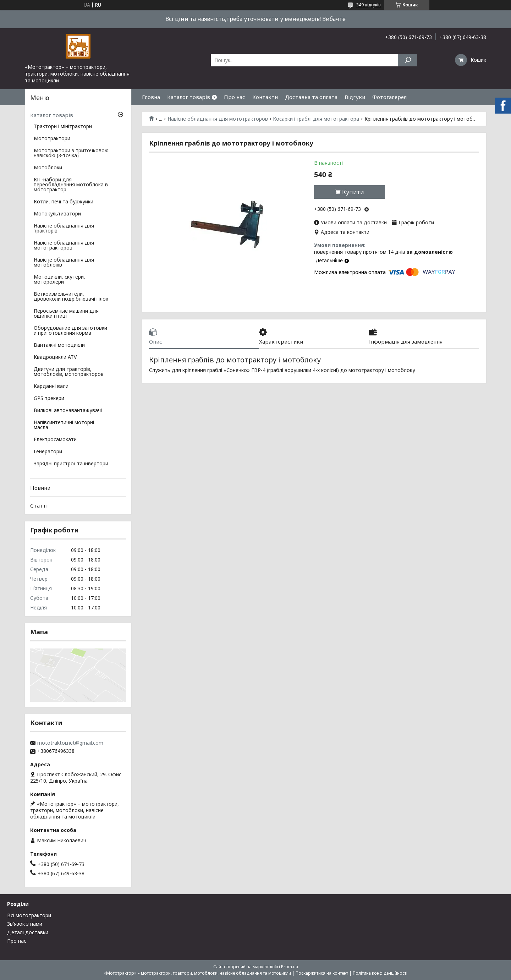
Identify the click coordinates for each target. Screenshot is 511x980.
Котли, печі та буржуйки (64, 202)
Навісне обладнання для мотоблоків (64, 263)
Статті (39, 505)
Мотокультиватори (57, 214)
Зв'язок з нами (25, 924)
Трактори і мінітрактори (63, 127)
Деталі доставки (28, 932)
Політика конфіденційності (380, 973)
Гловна (151, 97)
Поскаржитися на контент (322, 973)
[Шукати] (408, 60)
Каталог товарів (189, 97)
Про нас (235, 97)
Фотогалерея (389, 97)
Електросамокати (55, 440)
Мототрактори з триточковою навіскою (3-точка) (71, 153)
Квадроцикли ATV (55, 357)
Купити (353, 192)
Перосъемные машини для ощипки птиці (66, 314)
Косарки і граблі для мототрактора (316, 119)
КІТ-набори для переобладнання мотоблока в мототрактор (71, 185)
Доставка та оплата (311, 97)
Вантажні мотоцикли (59, 345)
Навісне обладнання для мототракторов (218, 119)
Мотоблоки (48, 168)
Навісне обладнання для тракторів (64, 229)
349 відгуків (369, 5)
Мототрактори (52, 139)
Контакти (265, 97)
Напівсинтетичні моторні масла (64, 425)
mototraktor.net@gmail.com (70, 743)
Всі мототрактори (29, 915)
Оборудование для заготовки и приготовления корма (70, 331)
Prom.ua (290, 967)
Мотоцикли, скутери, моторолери (59, 280)
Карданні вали (51, 387)
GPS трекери (49, 399)
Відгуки (355, 97)
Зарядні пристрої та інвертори (71, 464)
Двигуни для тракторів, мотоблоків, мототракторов (69, 372)
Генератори (48, 452)
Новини (40, 488)
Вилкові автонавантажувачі (68, 411)
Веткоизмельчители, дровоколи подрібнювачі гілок (71, 297)
